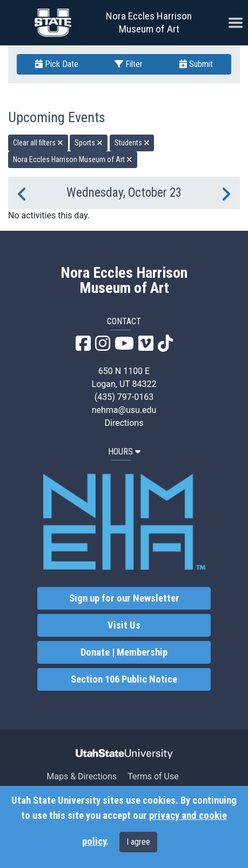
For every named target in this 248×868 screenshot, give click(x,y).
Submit (196, 64)
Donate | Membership (124, 652)
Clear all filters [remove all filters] (38, 143)
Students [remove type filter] (132, 143)
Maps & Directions (82, 776)
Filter (129, 64)
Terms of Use (153, 776)
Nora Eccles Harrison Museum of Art (149, 22)
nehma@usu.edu (124, 410)
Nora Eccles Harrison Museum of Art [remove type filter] (73, 159)
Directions (124, 423)
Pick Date (57, 64)
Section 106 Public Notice (124, 679)
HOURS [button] (124, 452)
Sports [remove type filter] (89, 143)
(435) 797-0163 (124, 397)
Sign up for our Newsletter (124, 598)
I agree (138, 842)
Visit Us (124, 625)
